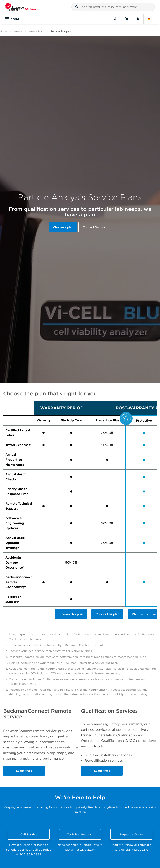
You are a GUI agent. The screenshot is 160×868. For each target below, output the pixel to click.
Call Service (29, 834)
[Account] (138, 19)
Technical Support (80, 834)
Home (4, 31)
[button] (77, 7)
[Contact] (115, 19)
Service (18, 31)
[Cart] (127, 19)
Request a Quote (131, 834)
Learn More (24, 771)
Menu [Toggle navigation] (12, 19)
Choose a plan (63, 227)
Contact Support (95, 227)
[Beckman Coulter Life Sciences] (22, 7)
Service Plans (36, 31)
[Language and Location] (149, 19)
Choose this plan (71, 614)
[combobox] (113, 7)
